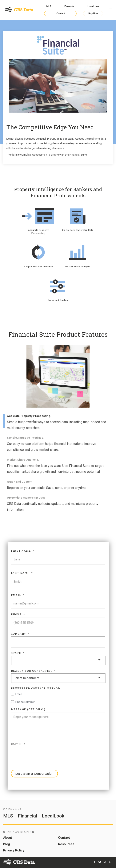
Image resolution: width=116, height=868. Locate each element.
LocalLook (93, 6)
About (8, 838)
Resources (66, 844)
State (18, 653)
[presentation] (43, 755)
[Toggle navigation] (111, 10)
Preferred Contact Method (35, 688)
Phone (18, 614)
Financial (69, 6)
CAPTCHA (19, 744)
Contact (61, 14)
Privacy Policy (14, 851)
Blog (7, 844)
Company (20, 634)
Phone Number (25, 702)
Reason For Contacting (33, 671)
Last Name (22, 573)
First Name (23, 551)
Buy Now (93, 14)
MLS (49, 6)
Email (18, 595)
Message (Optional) (28, 709)
